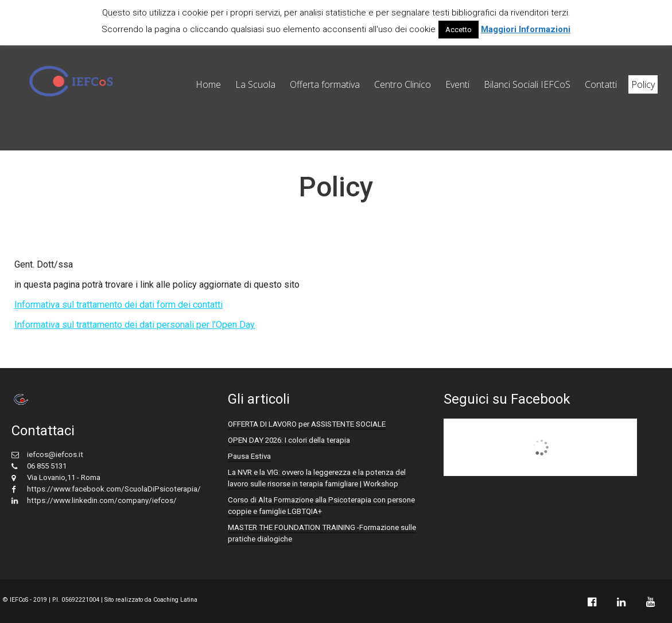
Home (208, 84)
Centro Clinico (403, 84)
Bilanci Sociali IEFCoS (527, 84)
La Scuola (255, 84)
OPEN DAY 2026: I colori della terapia (289, 440)
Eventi (457, 84)
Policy (643, 84)
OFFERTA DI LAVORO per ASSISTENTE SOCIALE (307, 424)
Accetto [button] (459, 30)
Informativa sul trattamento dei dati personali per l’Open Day (135, 325)
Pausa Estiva (249, 456)
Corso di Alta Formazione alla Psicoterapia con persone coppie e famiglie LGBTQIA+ (321, 506)
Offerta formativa (325, 84)
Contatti (601, 84)
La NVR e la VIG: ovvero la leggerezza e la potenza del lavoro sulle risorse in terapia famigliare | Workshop (317, 478)
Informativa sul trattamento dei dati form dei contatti (119, 305)
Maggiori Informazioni (526, 29)
